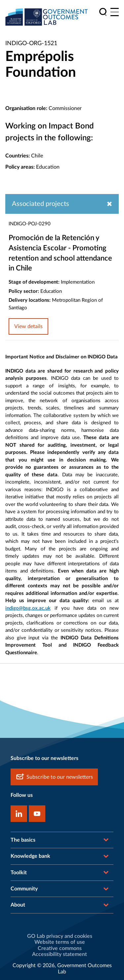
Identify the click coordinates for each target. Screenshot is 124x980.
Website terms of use (60, 942)
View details (28, 326)
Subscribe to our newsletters (54, 777)
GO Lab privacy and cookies (60, 936)
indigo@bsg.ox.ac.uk (28, 608)
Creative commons (60, 948)
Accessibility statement (60, 954)
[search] (103, 12)
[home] (47, 17)
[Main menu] (115, 12)
